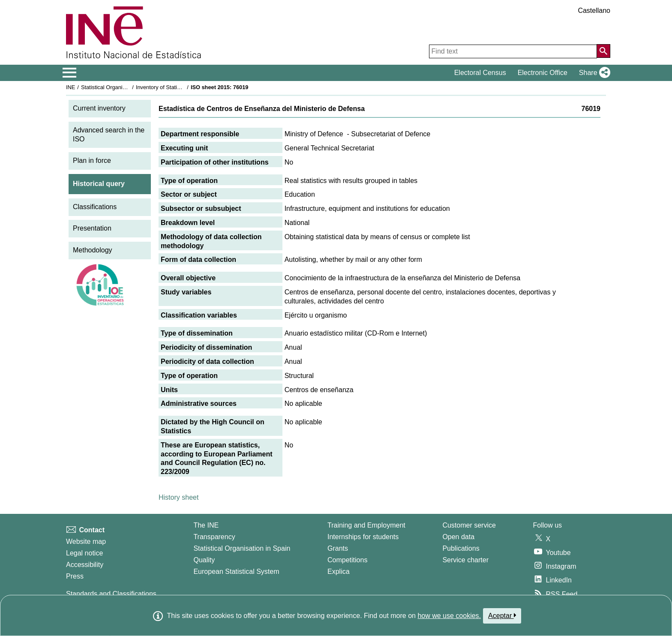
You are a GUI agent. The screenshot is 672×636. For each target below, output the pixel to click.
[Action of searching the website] (603, 51)
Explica (339, 571)
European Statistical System (236, 571)
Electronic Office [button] (543, 73)
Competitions (347, 560)
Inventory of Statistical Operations (177, 87)
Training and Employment (366, 525)
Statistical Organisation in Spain (120, 87)
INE (70, 87)
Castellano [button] (594, 10)
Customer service (469, 525)
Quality (204, 560)
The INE (206, 525)
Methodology (93, 250)
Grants (338, 548)
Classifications (95, 207)
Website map (86, 541)
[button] (593, 73)
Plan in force (92, 160)
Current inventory (99, 108)
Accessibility (85, 565)
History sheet (178, 497)
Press (75, 576)
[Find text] (513, 51)
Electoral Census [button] (480, 73)
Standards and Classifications (111, 594)
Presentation (92, 228)
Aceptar (502, 615)
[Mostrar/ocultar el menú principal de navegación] (70, 73)
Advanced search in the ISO (109, 135)
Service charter (465, 560)
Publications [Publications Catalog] (461, 548)
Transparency (214, 537)
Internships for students (363, 537)
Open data (458, 537)
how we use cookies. (449, 616)
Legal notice (84, 553)
